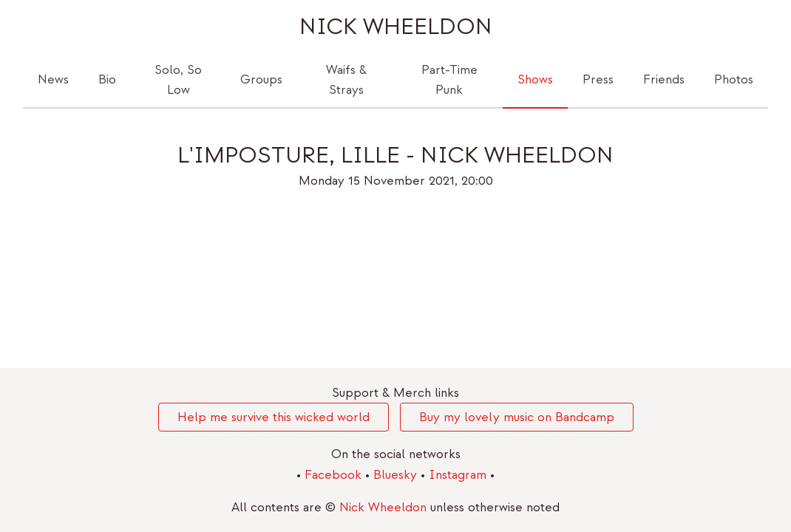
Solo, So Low (178, 80)
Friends (664, 79)
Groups (261, 79)
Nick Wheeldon (396, 27)
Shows (535, 79)
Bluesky (397, 475)
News (53, 79)
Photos (734, 79)
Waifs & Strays (346, 80)
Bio (107, 79)
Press (598, 79)
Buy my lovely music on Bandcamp (517, 417)
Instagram (459, 475)
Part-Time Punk (449, 80)
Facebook (335, 475)
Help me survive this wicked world (274, 417)
